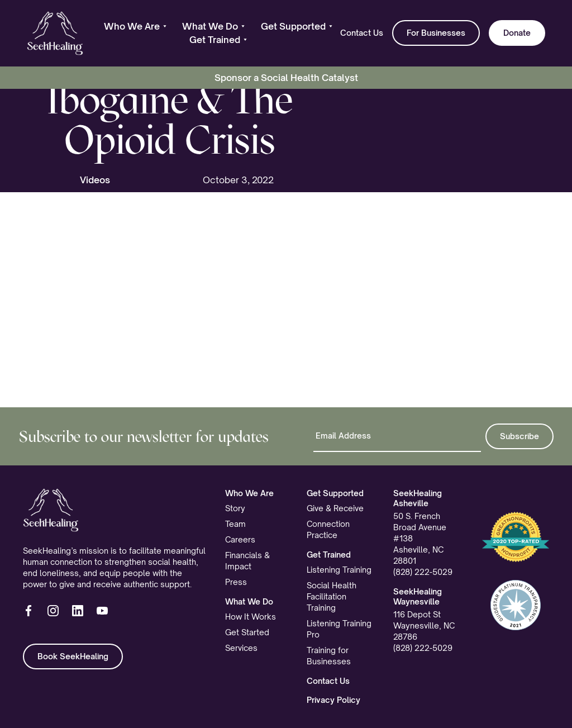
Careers (240, 539)
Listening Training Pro (339, 629)
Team (235, 524)
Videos (95, 180)
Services (241, 648)
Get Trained (329, 555)
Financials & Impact (247, 561)
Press (236, 582)
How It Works (251, 617)
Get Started (247, 632)
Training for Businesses (329, 656)
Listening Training (339, 570)
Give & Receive (335, 508)
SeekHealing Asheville (418, 498)
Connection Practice (328, 529)
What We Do (249, 601)
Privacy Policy (333, 700)
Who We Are (249, 493)
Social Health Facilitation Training (332, 596)
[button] (135, 26)
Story (235, 508)
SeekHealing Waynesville (418, 596)
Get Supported (335, 493)
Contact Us (362, 33)
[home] (55, 33)
